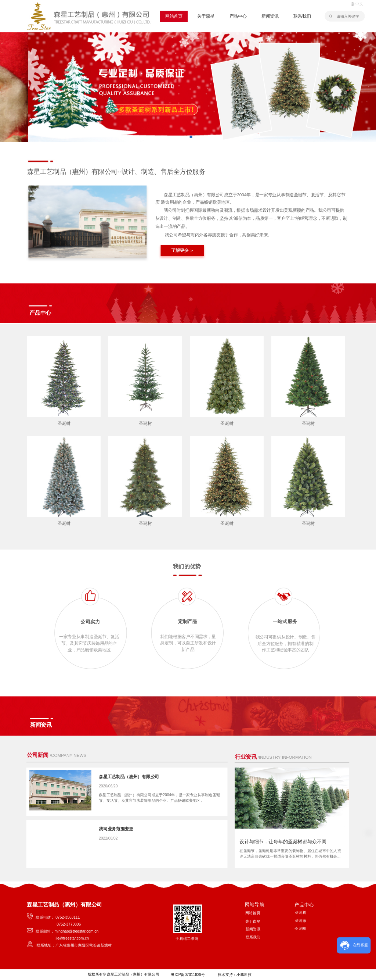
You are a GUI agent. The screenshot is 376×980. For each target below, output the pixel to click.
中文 (357, 4)
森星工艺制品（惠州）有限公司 (129, 777)
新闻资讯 (270, 16)
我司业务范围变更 (116, 829)
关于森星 (206, 16)
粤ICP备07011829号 (187, 974)
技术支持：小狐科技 (234, 974)
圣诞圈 (300, 928)
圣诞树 (64, 423)
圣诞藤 (301, 920)
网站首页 (174, 16)
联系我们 (302, 16)
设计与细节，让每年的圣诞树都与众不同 (283, 842)
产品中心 (238, 16)
